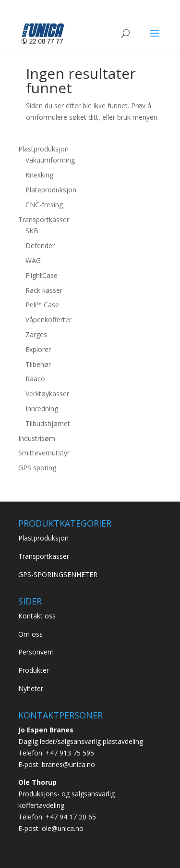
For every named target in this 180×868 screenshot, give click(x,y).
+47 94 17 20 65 (71, 817)
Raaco (35, 379)
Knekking (39, 175)
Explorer (38, 349)
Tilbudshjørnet (48, 423)
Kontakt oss (37, 616)
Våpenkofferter (48, 320)
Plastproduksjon (43, 149)
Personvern (36, 652)
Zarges (36, 334)
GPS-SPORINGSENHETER (58, 574)
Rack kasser (44, 290)
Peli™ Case (42, 305)
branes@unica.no (68, 764)
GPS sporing (37, 468)
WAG (33, 260)
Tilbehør (38, 364)
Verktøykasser (47, 394)
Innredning (42, 409)
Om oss (30, 634)
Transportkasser (44, 220)
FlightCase (42, 275)
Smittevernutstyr (44, 453)
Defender (40, 245)
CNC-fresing (44, 205)
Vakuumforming (50, 160)
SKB (32, 231)
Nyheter (31, 688)
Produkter (34, 670)
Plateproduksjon (51, 190)
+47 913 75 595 (70, 753)
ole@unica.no (63, 828)
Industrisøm (37, 438)
